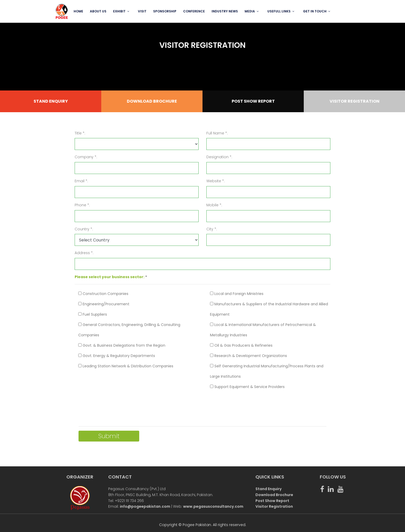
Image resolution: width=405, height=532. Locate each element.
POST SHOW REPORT (253, 101)
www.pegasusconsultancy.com (213, 506)
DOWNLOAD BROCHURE (152, 101)
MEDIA (250, 11)
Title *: (80, 133)
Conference (194, 11)
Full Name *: (217, 133)
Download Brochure (274, 495)
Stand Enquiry (268, 489)
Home (78, 11)
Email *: (81, 181)
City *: (212, 229)
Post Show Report (272, 501)
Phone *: (82, 205)
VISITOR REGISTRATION (355, 101)
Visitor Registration (274, 506)
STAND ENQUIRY (51, 101)
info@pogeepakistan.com (145, 506)
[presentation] (118, 406)
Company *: (86, 157)
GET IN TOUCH (315, 11)
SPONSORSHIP (165, 11)
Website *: (216, 181)
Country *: (84, 229)
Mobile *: (214, 205)
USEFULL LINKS (279, 11)
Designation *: (219, 157)
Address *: (84, 253)
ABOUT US (98, 11)
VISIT (142, 11)
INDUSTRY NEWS (225, 11)
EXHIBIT (119, 11)
